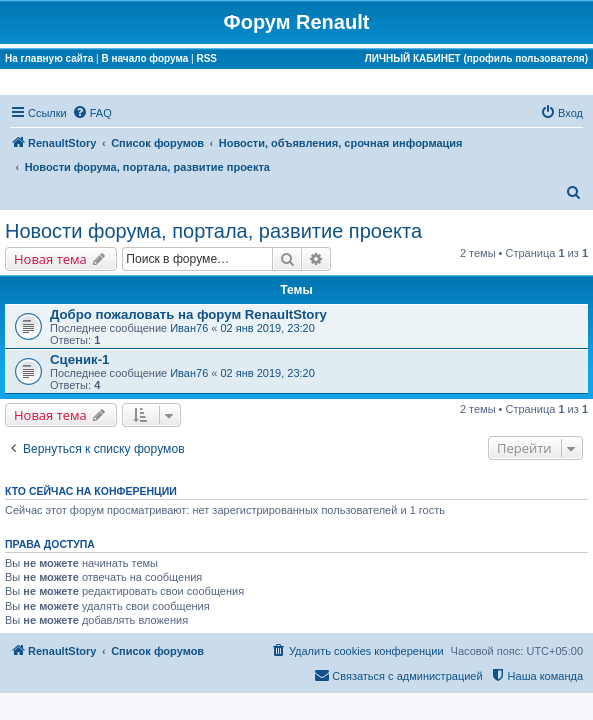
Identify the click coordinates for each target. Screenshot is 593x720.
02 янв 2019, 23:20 (268, 328)
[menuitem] (92, 113)
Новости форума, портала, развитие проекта (213, 231)
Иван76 (189, 328)
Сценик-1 (79, 359)
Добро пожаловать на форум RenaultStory (188, 314)
